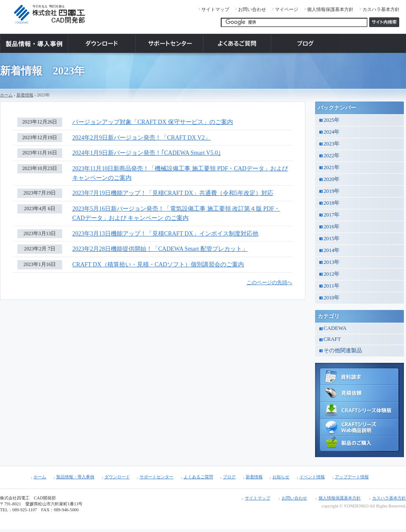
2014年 (332, 250)
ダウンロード (117, 477)
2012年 (332, 274)
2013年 (332, 262)
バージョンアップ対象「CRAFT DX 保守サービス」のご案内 (153, 122)
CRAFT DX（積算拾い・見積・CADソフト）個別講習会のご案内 (158, 265)
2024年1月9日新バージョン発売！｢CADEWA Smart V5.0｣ (147, 153)
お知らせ (281, 477)
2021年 (332, 167)
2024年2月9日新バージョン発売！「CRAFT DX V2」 (141, 138)
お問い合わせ (252, 9)
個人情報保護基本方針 (330, 9)
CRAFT (332, 339)
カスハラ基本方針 (381, 9)
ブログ (229, 477)
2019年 (332, 191)
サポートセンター (156, 477)
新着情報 (25, 95)
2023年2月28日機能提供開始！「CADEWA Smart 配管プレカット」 (160, 249)
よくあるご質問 (198, 477)
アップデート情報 (352, 477)
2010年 (332, 298)
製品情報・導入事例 (75, 477)
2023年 (332, 144)
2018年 (332, 203)
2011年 (332, 286)
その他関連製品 (343, 351)
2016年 (332, 227)
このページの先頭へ (269, 283)
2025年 (332, 120)
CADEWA (335, 328)
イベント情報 (312, 477)
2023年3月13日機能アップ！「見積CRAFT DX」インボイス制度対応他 (165, 234)
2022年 (332, 156)
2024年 (332, 132)
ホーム (6, 95)
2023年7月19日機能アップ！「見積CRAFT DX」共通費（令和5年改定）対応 (173, 193)
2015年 (332, 239)
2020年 (332, 179)
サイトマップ (215, 9)
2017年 (332, 215)
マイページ (287, 9)
